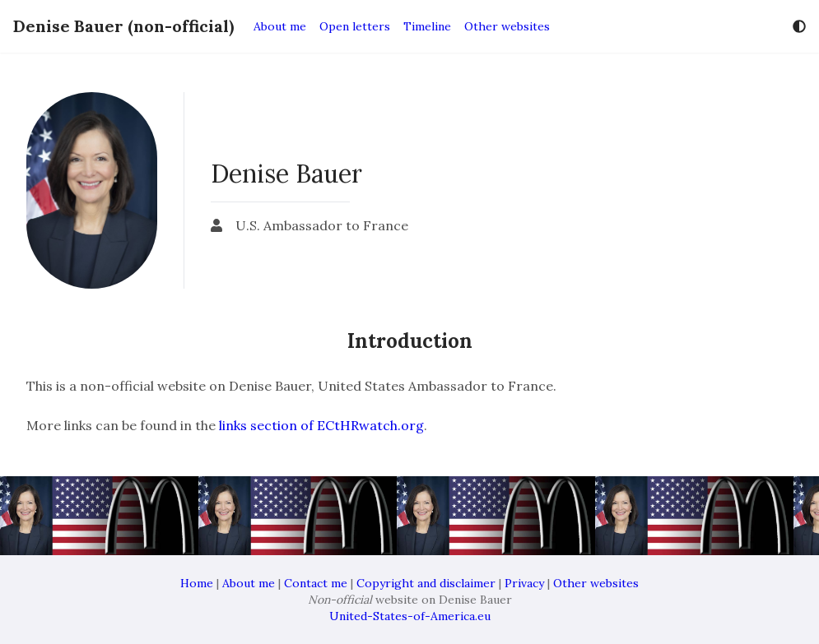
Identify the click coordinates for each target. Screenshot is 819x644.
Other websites (507, 26)
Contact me (316, 583)
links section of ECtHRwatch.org (321, 425)
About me (280, 26)
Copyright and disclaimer (426, 583)
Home (197, 583)
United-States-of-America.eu (410, 616)
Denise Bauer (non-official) (123, 26)
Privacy (524, 583)
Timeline (427, 26)
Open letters (355, 26)
